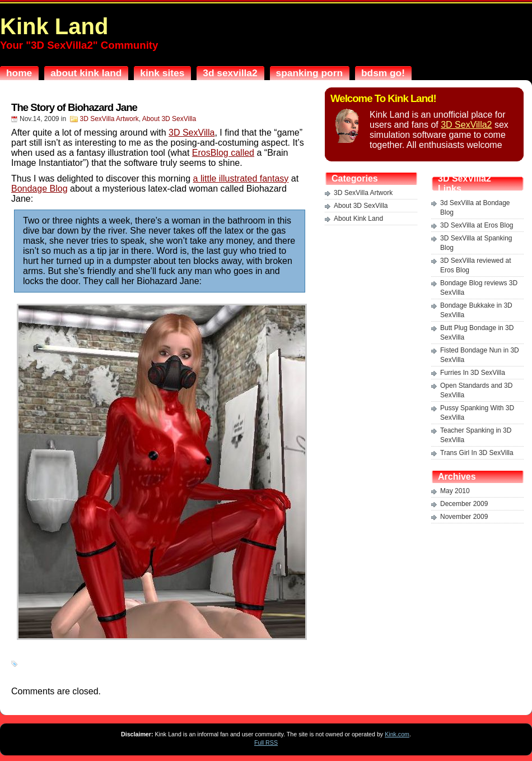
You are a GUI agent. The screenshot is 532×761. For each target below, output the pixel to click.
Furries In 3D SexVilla (473, 373)
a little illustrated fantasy (241, 178)
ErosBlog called (223, 153)
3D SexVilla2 (466, 125)
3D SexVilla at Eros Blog (477, 225)
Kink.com (397, 734)
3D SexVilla (192, 133)
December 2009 (464, 504)
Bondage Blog (39, 189)
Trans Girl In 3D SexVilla (477, 453)
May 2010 (455, 491)
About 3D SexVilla (169, 119)
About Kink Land (358, 219)
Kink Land (54, 26)
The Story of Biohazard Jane (74, 107)
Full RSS (266, 743)
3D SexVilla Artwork (109, 119)
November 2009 (464, 517)
